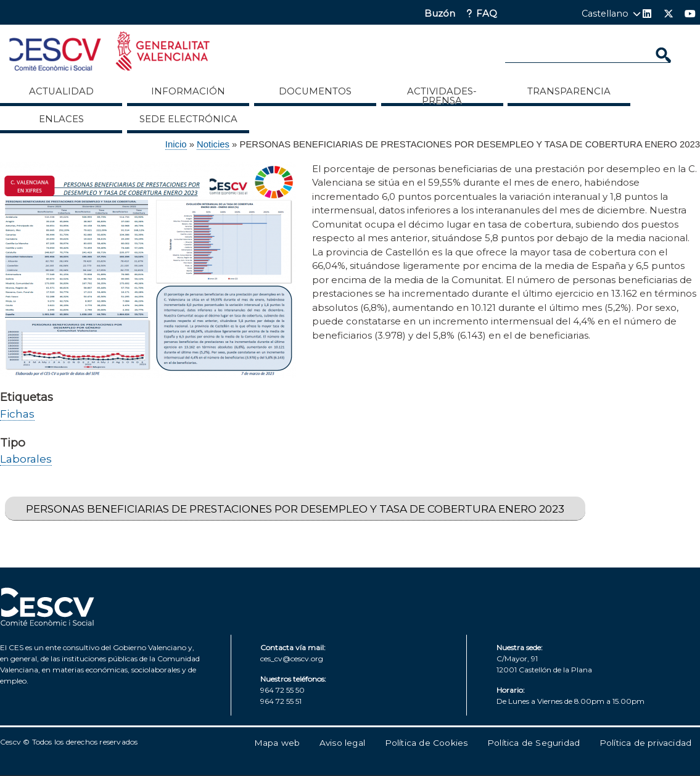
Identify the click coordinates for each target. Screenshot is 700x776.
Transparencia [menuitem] (569, 91)
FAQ (487, 14)
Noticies (213, 144)
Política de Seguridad (533, 743)
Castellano (605, 14)
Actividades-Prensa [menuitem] (442, 96)
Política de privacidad (645, 743)
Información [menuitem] (188, 91)
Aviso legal (342, 743)
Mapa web (277, 743)
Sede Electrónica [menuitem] (188, 119)
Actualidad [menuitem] (61, 91)
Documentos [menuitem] (315, 91)
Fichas (17, 414)
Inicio (176, 144)
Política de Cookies (426, 743)
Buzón (440, 14)
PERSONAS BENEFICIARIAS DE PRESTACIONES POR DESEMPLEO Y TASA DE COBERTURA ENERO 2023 (295, 509)
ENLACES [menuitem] (61, 119)
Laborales (26, 459)
